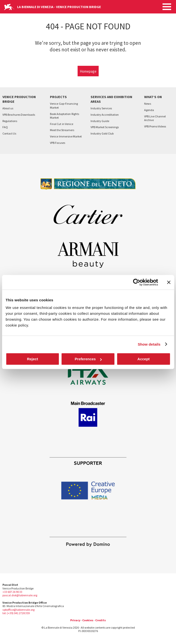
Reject (32, 359)
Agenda (149, 110)
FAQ (5, 127)
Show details (149, 344)
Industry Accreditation (105, 115)
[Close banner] (169, 282)
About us (8, 108)
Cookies (88, 620)
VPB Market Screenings (105, 127)
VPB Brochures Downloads (19, 115)
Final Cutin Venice (62, 124)
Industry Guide (100, 121)
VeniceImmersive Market (66, 136)
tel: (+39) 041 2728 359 (16, 613)
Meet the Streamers (62, 130)
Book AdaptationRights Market (65, 116)
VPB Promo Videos (155, 126)
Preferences (88, 359)
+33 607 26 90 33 (12, 592)
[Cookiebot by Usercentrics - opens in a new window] (136, 282)
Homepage (88, 71)
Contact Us (9, 133)
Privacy (75, 620)
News (148, 104)
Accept (143, 359)
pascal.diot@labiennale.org (20, 595)
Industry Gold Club (102, 133)
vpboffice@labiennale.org (18, 610)
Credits (100, 620)
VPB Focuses (58, 143)
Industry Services (101, 108)
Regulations (10, 121)
